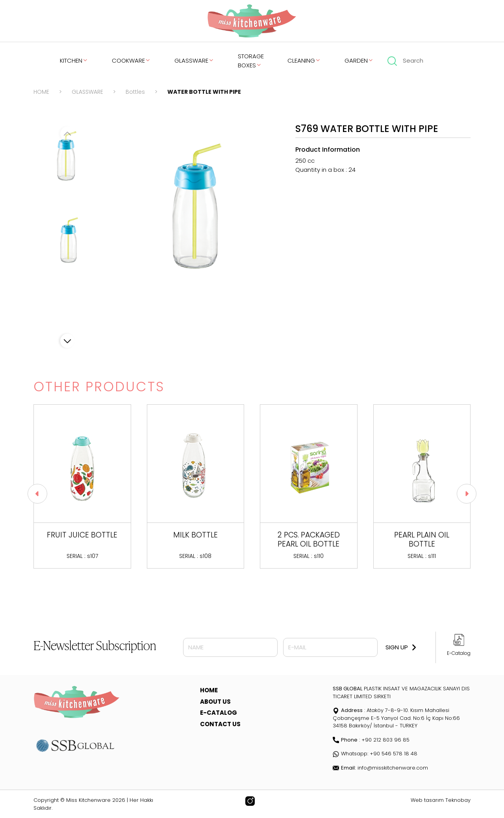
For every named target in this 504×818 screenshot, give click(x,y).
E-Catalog (459, 653)
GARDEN (359, 60)
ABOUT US (215, 702)
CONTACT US (220, 724)
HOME (41, 92)
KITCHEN (74, 60)
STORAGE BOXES (251, 61)
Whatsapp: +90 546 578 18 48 (375, 754)
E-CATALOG (219, 713)
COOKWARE (131, 60)
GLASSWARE (194, 60)
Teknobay (458, 800)
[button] (67, 341)
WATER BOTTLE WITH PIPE (204, 92)
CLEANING (304, 60)
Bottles (135, 92)
